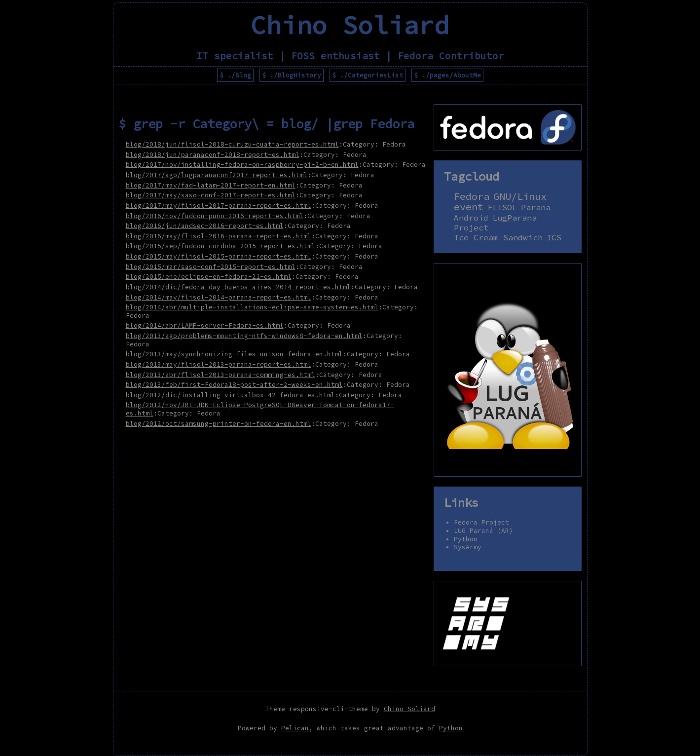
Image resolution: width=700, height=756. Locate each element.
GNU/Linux (520, 196)
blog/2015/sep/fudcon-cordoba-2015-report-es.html (221, 246)
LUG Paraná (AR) (483, 530)
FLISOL (502, 208)
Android (471, 218)
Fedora (472, 196)
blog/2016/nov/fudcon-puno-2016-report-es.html (215, 216)
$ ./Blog (235, 75)
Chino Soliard (409, 709)
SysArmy (468, 547)
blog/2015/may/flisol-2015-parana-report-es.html (219, 256)
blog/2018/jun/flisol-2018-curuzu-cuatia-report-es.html (232, 144)
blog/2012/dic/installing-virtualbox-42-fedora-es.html (230, 395)
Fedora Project (481, 522)
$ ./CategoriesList (368, 75)
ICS (554, 238)
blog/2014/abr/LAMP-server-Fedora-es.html (205, 325)
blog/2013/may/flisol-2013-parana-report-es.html (219, 364)
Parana (536, 208)
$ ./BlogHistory (292, 75)
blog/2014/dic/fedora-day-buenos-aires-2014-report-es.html (238, 287)
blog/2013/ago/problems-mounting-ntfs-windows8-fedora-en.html (244, 336)
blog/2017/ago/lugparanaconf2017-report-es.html (217, 175)
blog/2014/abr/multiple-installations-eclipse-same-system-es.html (252, 307)
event (469, 207)
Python (466, 539)
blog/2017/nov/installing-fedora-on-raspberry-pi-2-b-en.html (242, 164)
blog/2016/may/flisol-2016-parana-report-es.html (219, 236)
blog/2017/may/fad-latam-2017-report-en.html (211, 185)
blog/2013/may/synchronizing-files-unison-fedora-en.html (234, 354)
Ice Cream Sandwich (498, 238)
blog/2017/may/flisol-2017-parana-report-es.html (219, 205)
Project (471, 228)
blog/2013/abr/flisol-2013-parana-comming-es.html (221, 375)
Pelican (295, 728)
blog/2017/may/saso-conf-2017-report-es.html (211, 195)
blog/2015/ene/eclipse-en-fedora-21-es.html (209, 276)
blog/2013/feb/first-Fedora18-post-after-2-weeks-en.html (234, 384)
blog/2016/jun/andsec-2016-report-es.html (205, 226)
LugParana (515, 218)
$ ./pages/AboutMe (447, 75)
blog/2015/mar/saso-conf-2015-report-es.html (211, 266)
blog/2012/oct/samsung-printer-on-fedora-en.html (219, 423)
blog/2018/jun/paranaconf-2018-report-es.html (213, 154)
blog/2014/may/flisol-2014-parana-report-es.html (219, 297)
